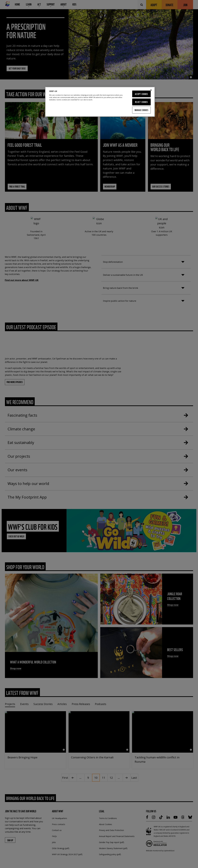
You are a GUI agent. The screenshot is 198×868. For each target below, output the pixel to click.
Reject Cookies (141, 102)
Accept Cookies (141, 94)
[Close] (151, 90)
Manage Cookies (142, 110)
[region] (100, 102)
